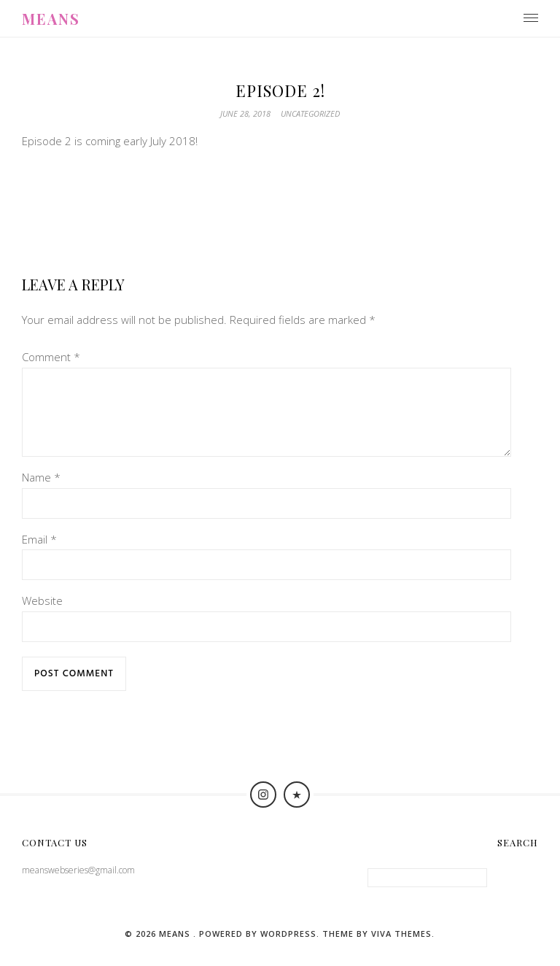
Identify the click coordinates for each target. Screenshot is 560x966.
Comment (51, 357)
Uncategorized (310, 113)
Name (41, 495)
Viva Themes (401, 951)
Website (42, 618)
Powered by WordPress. (261, 951)
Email (39, 557)
